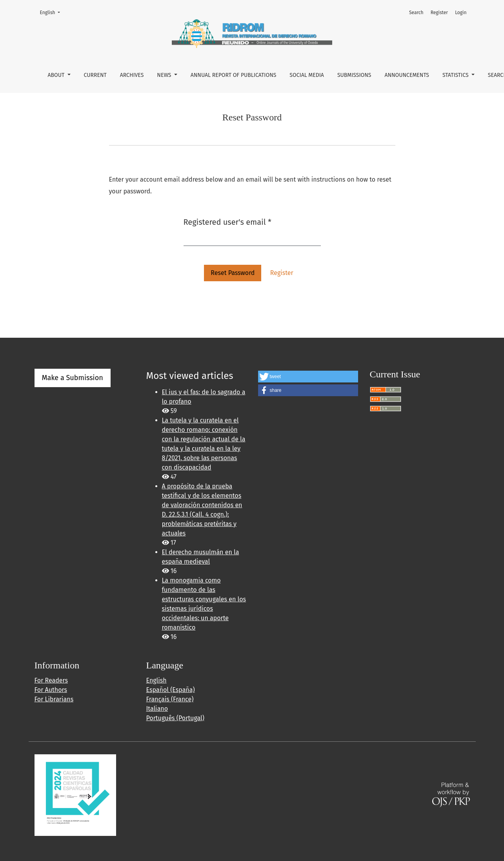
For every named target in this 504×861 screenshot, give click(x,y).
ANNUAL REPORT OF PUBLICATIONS (234, 75)
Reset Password (233, 273)
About (57, 75)
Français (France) (170, 699)
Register (439, 13)
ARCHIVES (132, 75)
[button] (308, 377)
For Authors (51, 690)
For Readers (51, 680)
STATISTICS (456, 75)
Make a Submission (73, 378)
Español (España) (171, 690)
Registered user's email (227, 221)
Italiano (157, 709)
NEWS (165, 75)
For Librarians (54, 699)
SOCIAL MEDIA (307, 75)
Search (416, 13)
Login (461, 13)
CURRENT (95, 75)
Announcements (407, 75)
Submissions (354, 75)
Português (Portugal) (175, 718)
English (52, 12)
